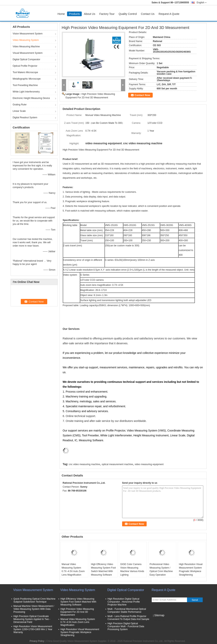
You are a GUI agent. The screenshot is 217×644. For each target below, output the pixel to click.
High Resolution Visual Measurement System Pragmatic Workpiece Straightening (191, 570)
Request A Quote (169, 14)
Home (61, 14)
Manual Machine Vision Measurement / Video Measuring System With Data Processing (34, 609)
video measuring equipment (149, 464)
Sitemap (159, 615)
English (202, 3)
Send (195, 600)
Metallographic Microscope (27, 79)
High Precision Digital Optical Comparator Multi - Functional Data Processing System (126, 626)
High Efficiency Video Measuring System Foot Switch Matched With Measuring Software (103, 570)
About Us (90, 14)
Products (74, 14)
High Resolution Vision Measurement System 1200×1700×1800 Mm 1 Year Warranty (33, 629)
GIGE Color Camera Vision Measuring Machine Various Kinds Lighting (132, 570)
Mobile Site (159, 620)
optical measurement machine (117, 464)
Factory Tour (107, 14)
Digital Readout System (25, 117)
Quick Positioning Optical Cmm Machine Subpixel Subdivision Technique (35, 600)
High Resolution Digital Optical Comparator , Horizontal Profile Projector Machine (124, 602)
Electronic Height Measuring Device (31, 98)
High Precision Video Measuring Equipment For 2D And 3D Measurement (77, 612)
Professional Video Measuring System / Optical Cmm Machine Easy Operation (161, 570)
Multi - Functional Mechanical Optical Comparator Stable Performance (127, 610)
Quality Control (128, 14)
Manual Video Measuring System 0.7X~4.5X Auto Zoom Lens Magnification (73, 570)
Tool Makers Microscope (25, 72)
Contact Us (148, 14)
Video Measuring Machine (26, 47)
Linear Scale (19, 111)
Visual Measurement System (28, 53)
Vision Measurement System (28, 34)
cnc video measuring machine (84, 464)
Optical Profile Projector (25, 66)
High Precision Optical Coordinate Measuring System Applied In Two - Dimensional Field (32, 619)
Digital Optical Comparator (27, 59)
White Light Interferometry (26, 92)
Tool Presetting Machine (25, 85)
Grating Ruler (20, 105)
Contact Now (142, 95)
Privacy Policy (37, 641)
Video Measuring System (26, 40)
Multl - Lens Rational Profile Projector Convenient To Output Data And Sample (128, 618)
